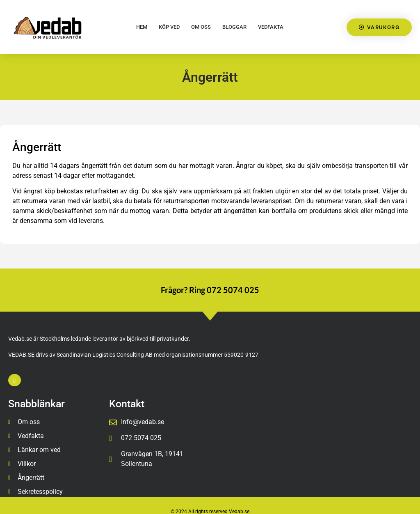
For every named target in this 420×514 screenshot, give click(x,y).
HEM (142, 27)
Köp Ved (169, 27)
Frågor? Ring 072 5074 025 (210, 290)
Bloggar (234, 27)
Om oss (201, 27)
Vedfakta (271, 27)
